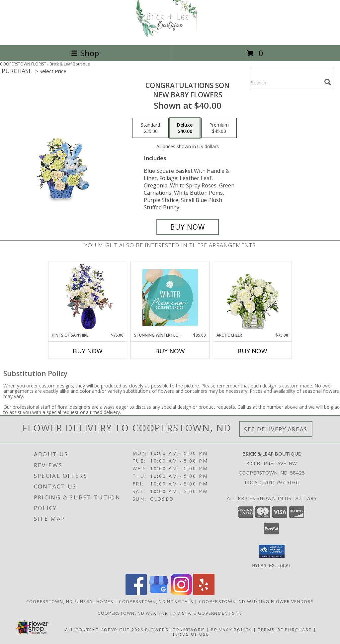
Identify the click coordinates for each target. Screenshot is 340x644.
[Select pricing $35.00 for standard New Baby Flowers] (150, 128)
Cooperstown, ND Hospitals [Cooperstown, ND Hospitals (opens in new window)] (156, 601)
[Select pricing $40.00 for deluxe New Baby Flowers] (185, 128)
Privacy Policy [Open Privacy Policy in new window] (231, 629)
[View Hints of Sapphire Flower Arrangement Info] (88, 297)
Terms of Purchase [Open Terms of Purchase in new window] (285, 629)
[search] (328, 82)
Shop (85, 53)
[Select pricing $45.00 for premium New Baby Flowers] (219, 128)
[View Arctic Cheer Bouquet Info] (253, 297)
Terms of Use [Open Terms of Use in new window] (191, 634)
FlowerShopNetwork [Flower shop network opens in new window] (175, 629)
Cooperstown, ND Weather (133, 613)
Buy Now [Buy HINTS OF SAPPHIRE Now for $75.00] (88, 351)
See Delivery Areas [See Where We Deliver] (276, 429)
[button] (272, 551)
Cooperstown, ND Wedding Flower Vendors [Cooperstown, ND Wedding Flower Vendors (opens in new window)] (256, 601)
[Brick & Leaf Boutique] (170, 35)
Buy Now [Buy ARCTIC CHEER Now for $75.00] (252, 351)
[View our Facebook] (136, 593)
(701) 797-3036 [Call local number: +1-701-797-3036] (281, 482)
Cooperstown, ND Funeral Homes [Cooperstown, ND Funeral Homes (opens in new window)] (70, 601)
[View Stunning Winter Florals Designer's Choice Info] (170, 297)
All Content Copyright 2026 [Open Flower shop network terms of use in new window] (104, 629)
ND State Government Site (208, 613)
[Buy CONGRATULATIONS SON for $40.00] (188, 227)
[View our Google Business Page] (159, 593)
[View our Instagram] (181, 593)
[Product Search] (286, 83)
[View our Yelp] (204, 593)
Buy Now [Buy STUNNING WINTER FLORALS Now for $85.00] (170, 351)
